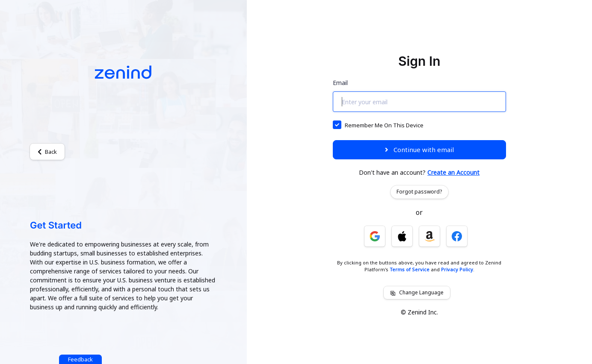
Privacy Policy (457, 269)
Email (340, 83)
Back (47, 152)
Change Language (417, 293)
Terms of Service (410, 269)
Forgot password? (419, 192)
